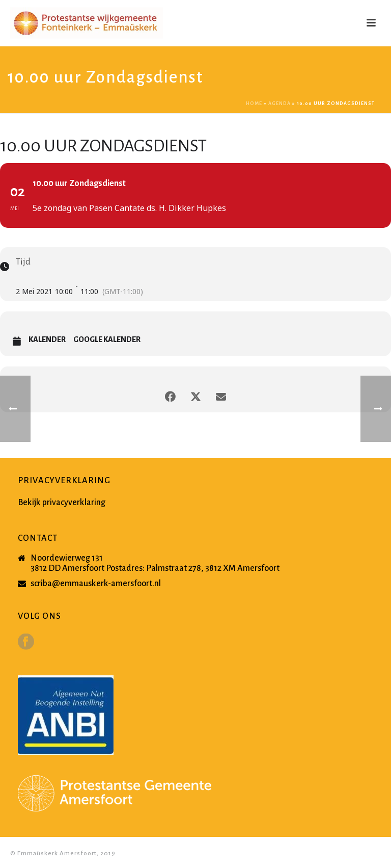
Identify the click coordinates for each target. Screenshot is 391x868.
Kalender (47, 339)
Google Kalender (107, 339)
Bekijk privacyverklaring (62, 503)
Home (254, 103)
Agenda (280, 103)
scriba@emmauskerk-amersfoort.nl (96, 584)
